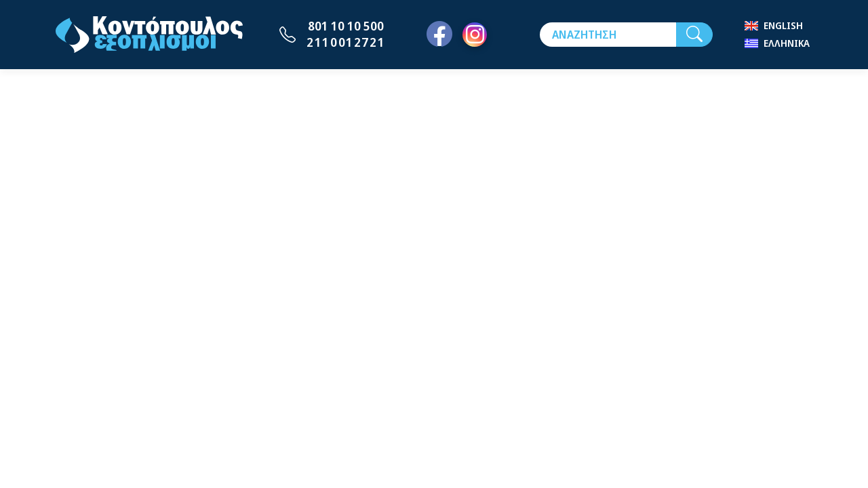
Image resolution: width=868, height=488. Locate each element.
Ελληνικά (787, 43)
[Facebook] (439, 35)
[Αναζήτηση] (608, 35)
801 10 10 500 (346, 26)
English (783, 25)
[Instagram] (475, 35)
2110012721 (346, 42)
